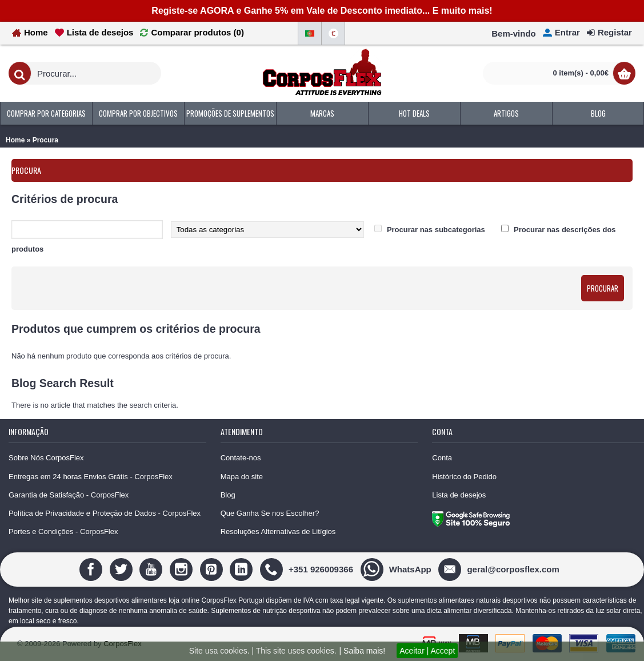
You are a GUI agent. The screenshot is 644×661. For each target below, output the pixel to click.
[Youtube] (152, 569)
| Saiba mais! (363, 651)
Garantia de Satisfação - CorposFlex (69, 495)
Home (15, 140)
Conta (442, 458)
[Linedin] (243, 569)
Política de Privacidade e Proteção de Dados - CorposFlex (105, 513)
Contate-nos (241, 458)
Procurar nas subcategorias (436, 230)
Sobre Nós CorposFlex (46, 458)
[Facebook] (92, 569)
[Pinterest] (213, 569)
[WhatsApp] (397, 569)
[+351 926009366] (308, 569)
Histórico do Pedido (464, 477)
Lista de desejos (459, 495)
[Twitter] (123, 569)
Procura (45, 140)
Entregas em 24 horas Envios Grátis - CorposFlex (91, 477)
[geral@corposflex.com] (500, 569)
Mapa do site (242, 477)
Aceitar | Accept (427, 651)
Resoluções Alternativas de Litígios (278, 531)
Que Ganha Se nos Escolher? (270, 513)
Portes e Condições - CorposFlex (63, 531)
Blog (228, 495)
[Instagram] (183, 569)
